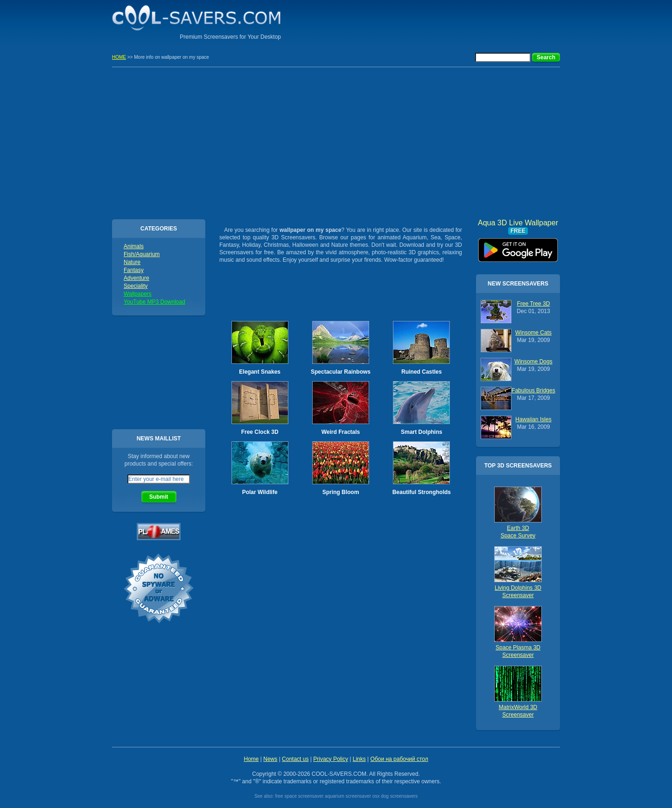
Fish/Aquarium (142, 254)
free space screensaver (299, 796)
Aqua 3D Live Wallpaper (518, 247)
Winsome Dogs (533, 362)
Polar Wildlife (260, 492)
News (270, 759)
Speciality (136, 286)
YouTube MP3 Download (154, 302)
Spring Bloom (341, 492)
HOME (119, 57)
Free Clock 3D (260, 432)
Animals (134, 246)
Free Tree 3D (534, 304)
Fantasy (134, 270)
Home (251, 759)
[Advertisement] (451, 21)
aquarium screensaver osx (352, 796)
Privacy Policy (331, 759)
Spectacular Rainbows (341, 372)
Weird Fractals (341, 432)
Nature (132, 262)
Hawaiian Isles (533, 419)
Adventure (136, 278)
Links (359, 759)
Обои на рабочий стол (399, 759)
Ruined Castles (422, 372)
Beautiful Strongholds (422, 492)
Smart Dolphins (422, 432)
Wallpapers (138, 294)
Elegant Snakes (260, 372)
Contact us (295, 759)
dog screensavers (399, 796)
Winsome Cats (533, 333)
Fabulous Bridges (533, 390)
